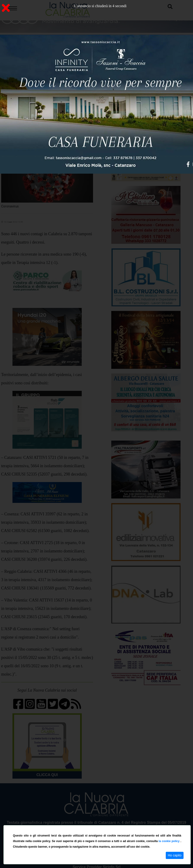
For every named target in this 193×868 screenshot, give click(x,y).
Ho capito (175, 855)
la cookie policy (170, 841)
